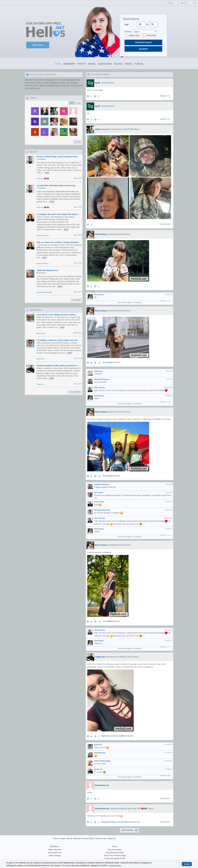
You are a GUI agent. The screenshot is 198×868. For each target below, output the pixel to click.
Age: (127, 24)
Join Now (38, 45)
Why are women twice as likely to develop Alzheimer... (58, 242)
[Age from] (141, 24)
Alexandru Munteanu (102, 510)
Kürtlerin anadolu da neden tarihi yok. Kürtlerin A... (58, 366)
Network (77, 838)
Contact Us (112, 838)
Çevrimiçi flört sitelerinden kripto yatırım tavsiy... (57, 185)
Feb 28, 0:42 (165, 775)
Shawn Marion (100, 387)
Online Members (55, 849)
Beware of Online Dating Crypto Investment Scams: (57, 157)
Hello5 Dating (55, 855)
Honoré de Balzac (43, 235)
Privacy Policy (88, 838)
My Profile (129, 129)
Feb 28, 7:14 (165, 96)
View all (78, 142)
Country (128, 32)
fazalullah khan (100, 753)
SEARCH (143, 49)
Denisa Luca (41, 333)
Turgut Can (41, 384)
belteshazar (98, 371)
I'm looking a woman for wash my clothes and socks (57, 340)
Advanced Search (143, 42)
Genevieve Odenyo (119, 808)
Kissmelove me (127, 822)
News (56, 838)
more (47, 173)
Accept (187, 864)
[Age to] (154, 24)
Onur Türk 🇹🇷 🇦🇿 (43, 179)
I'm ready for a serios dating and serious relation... (57, 315)
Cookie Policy (115, 865)
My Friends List (55, 852)
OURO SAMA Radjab (102, 761)
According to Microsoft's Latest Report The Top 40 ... (58, 214)
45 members (108, 476)
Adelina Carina (126, 657)
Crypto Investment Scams (115, 858)
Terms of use (100, 838)
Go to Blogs (76, 300)
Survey (70, 838)
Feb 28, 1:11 (165, 647)
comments (42, 159)
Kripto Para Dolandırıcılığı (115, 855)
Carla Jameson (108, 83)
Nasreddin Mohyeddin (44, 292)
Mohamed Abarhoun (102, 379)
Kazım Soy (40, 359)
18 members (108, 621)
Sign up (183, 3)
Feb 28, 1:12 (165, 301)
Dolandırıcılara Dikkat (115, 852)
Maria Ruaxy (99, 294)
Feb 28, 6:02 (165, 224)
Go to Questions (75, 392)
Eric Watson (99, 493)
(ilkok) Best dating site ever (47, 270)
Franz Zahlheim (120, 736)
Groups (62, 838)
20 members (108, 362)
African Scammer (115, 849)
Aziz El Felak (99, 502)
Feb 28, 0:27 (165, 798)
